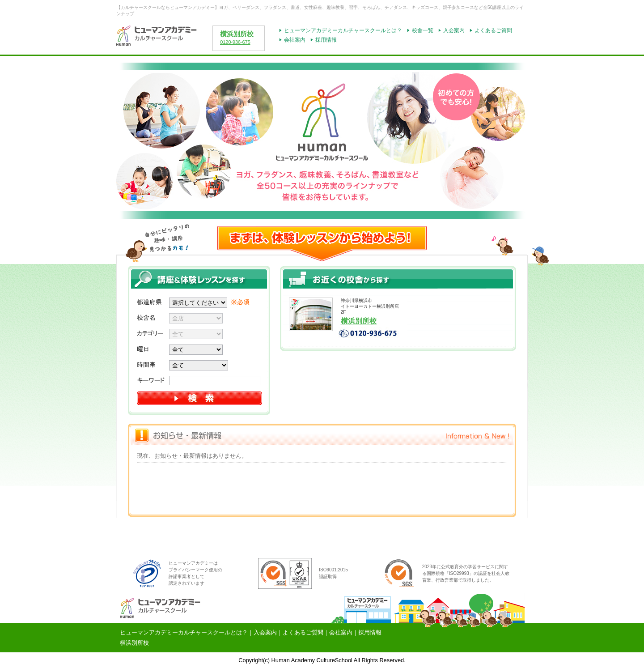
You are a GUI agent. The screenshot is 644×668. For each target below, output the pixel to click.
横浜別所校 (237, 34)
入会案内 (454, 30)
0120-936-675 (235, 42)
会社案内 (295, 40)
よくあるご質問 (493, 30)
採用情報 (326, 40)
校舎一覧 (423, 30)
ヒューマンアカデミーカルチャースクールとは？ (343, 30)
